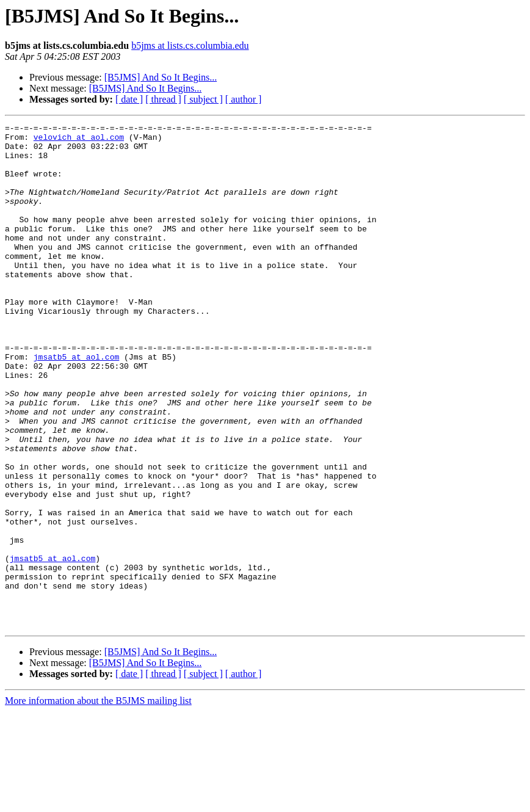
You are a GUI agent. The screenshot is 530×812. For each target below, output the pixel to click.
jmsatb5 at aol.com (76, 404)
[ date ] (129, 99)
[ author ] (244, 99)
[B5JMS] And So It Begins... (161, 77)
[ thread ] (163, 99)
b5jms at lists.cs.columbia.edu (190, 45)
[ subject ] (203, 99)
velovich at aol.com (79, 140)
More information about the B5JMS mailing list (98, 801)
